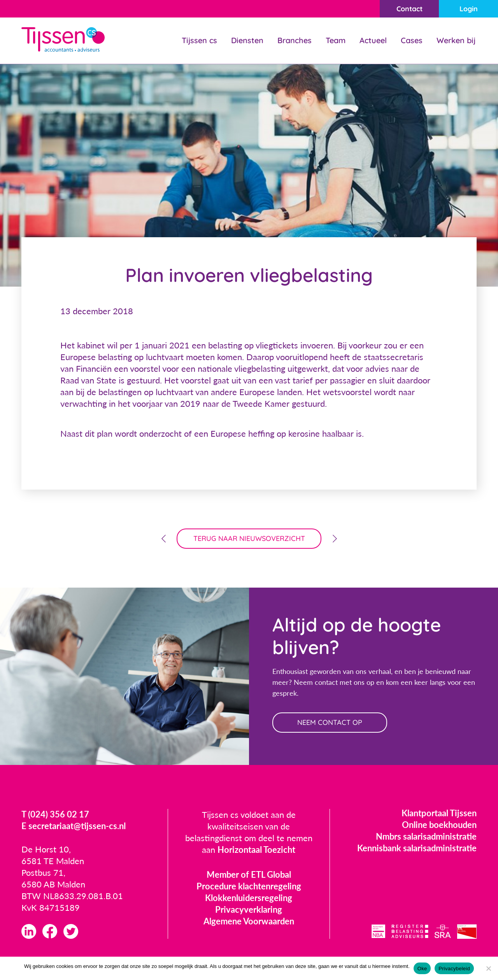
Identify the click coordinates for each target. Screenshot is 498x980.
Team (336, 40)
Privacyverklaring (249, 909)
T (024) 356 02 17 (55, 814)
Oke (422, 969)
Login (469, 9)
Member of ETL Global (249, 874)
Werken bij (456, 40)
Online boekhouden (439, 825)
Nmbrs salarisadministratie (426, 836)
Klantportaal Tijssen (439, 813)
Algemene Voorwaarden (249, 921)
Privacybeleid (454, 969)
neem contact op (330, 722)
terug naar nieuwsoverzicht (249, 538)
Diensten (247, 40)
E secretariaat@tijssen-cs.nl (74, 826)
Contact (409, 9)
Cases (412, 40)
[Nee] (488, 968)
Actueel (373, 40)
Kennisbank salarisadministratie (417, 848)
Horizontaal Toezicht (256, 850)
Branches (295, 40)
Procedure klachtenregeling (249, 886)
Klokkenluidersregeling (249, 898)
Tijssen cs (199, 40)
